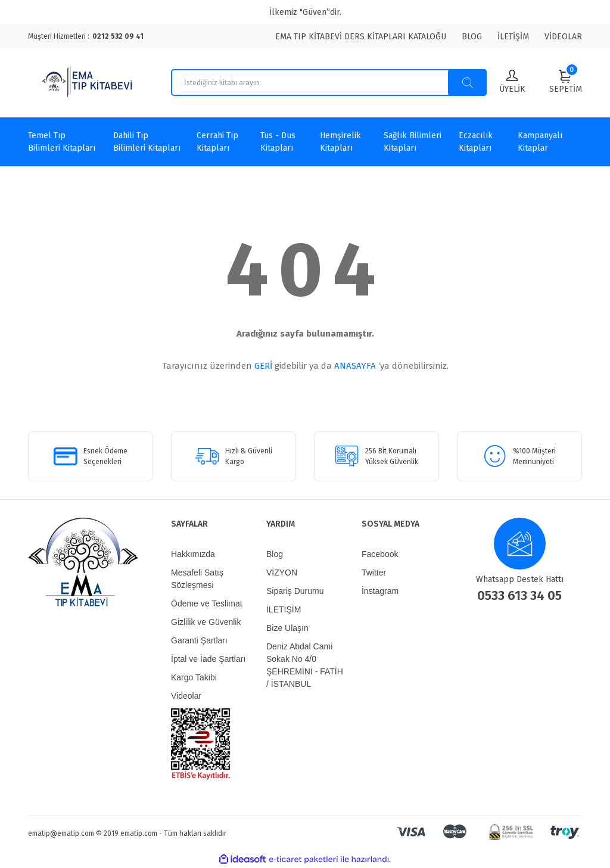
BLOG (472, 37)
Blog (275, 554)
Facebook (380, 554)
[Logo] (89, 83)
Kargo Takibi (194, 677)
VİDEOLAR (563, 37)
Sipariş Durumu (295, 591)
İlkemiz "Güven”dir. (305, 12)
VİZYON (282, 573)
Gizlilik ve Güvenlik (206, 622)
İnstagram (380, 591)
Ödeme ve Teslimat (207, 603)
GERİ (263, 366)
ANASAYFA (355, 366)
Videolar (186, 696)
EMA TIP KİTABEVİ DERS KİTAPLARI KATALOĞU (361, 37)
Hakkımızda (193, 554)
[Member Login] (512, 83)
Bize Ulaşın (287, 628)
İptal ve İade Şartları (208, 659)
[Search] (329, 83)
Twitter (374, 573)
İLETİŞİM (513, 37)
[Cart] (566, 82)
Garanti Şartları (199, 640)
